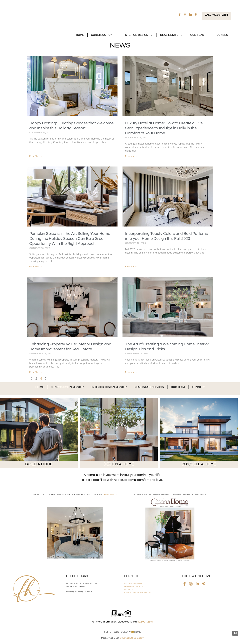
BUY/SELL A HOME (199, 464)
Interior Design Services (109, 387)
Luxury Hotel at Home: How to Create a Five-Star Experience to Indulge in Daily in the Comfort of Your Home (165, 128)
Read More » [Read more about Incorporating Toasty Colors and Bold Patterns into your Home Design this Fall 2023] (131, 266)
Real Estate (172, 35)
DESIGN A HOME (119, 464)
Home (80, 35)
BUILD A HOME (39, 464)
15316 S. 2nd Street (133, 583)
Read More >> (110, 494)
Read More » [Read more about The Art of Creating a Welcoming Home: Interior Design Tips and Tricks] (131, 372)
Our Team (200, 35)
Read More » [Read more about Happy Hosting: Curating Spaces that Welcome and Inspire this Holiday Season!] (35, 156)
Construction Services (68, 387)
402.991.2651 (130, 589)
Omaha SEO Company (132, 638)
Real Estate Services (149, 387)
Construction (104, 35)
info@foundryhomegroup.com (137, 592)
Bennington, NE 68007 (134, 586)
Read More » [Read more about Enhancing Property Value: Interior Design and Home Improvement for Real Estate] (35, 372)
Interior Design (139, 35)
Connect (223, 35)
